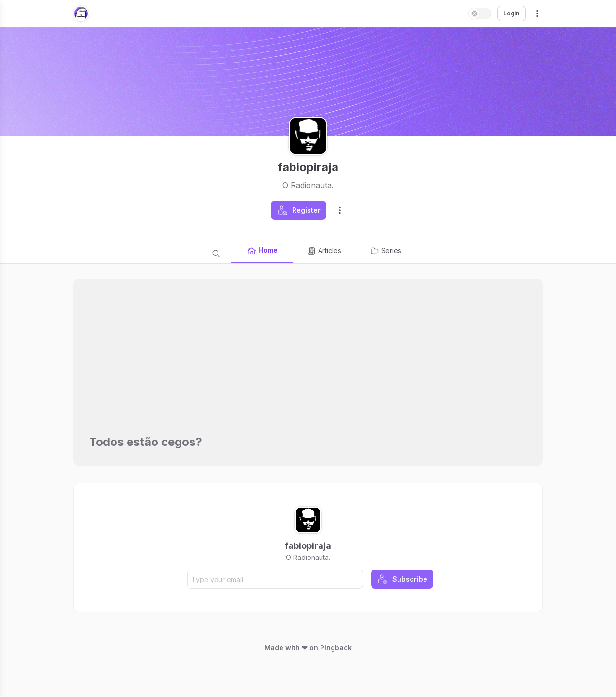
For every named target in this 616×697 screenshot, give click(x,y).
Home (262, 251)
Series (385, 251)
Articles (324, 251)
